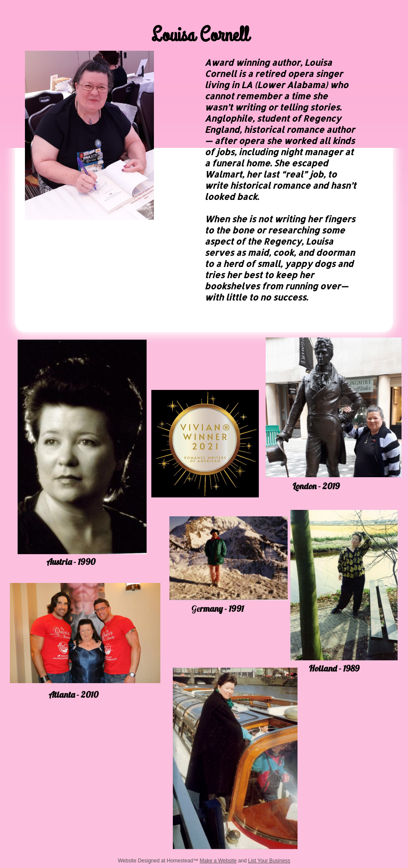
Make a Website (218, 861)
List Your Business (269, 861)
